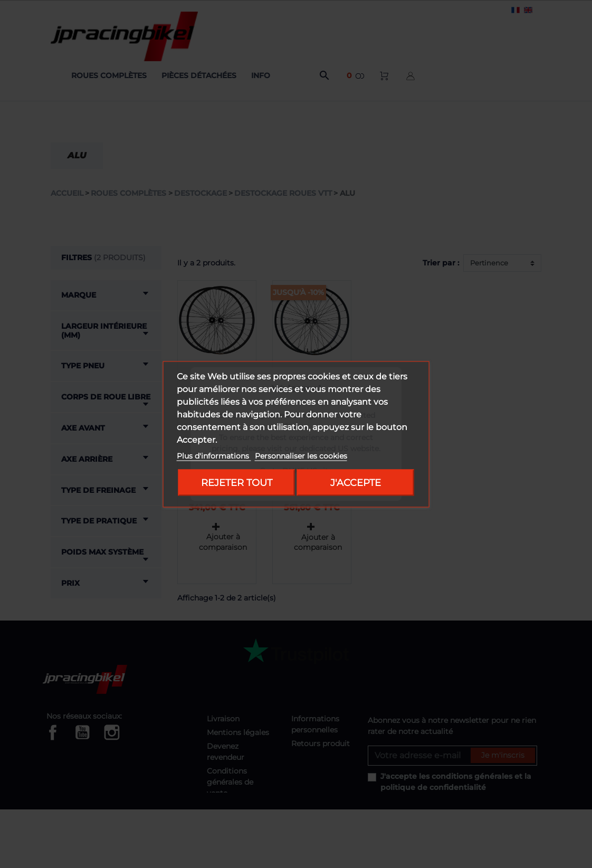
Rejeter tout (237, 482)
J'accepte (356, 482)
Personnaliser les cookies (301, 455)
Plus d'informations (214, 455)
